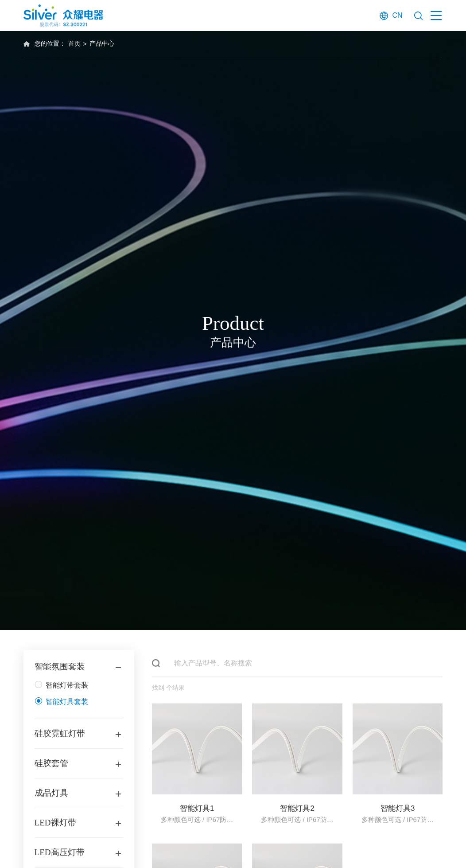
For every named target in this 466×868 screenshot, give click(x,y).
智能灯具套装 (61, 704)
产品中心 (102, 43)
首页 (74, 43)
